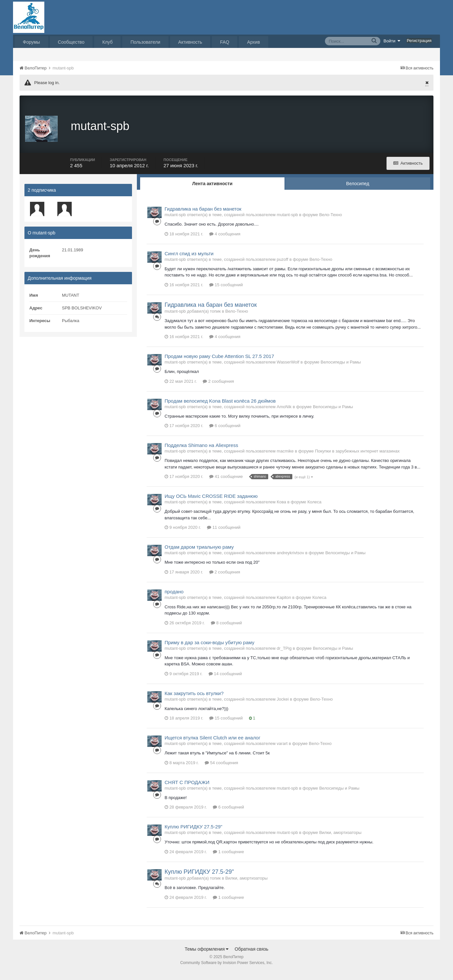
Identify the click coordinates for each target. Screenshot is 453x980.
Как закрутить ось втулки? (194, 701)
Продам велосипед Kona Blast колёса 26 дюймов (220, 409)
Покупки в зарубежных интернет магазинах (357, 459)
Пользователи (145, 42)
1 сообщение (228, 860)
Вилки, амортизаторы (340, 840)
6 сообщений (225, 433)
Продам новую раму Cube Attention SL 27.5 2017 (219, 364)
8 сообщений (226, 631)
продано (174, 599)
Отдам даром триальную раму (199, 555)
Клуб (108, 42)
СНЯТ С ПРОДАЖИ (187, 790)
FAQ (225, 42)
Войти (392, 41)
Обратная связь (251, 957)
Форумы (31, 42)
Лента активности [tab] (212, 191)
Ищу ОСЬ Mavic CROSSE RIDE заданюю (211, 504)
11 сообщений (224, 535)
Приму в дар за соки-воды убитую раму (210, 650)
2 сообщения (218, 389)
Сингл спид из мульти (189, 261)
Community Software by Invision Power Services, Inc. (226, 971)
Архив (253, 42)
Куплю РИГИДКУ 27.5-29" (193, 834)
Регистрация (419, 41)
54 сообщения (221, 771)
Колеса (314, 510)
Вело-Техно (330, 223)
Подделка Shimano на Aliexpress (201, 453)
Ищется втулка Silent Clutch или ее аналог (212, 745)
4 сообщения (225, 242)
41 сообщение (226, 484)
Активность (190, 42)
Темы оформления (207, 957)
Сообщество (71, 42)
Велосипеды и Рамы (341, 370)
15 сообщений (226, 293)
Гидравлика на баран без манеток (203, 217)
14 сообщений (225, 682)
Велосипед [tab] (358, 191)
